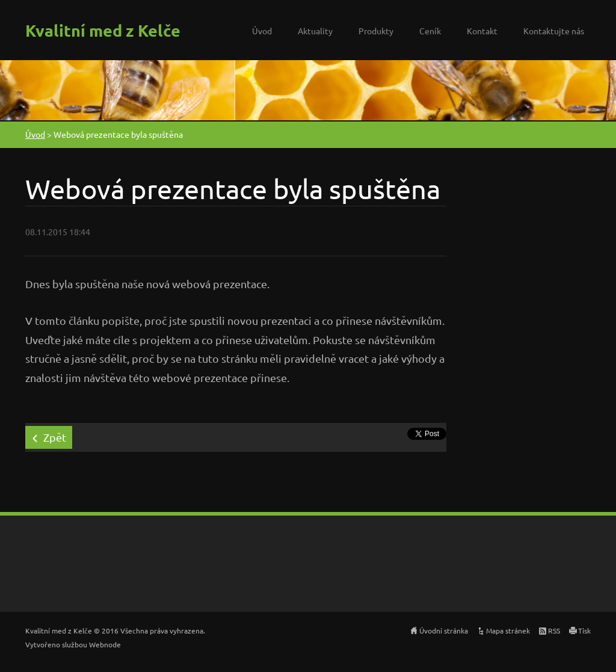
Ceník (430, 31)
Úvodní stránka (444, 630)
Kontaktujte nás (554, 31)
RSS (554, 630)
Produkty (376, 31)
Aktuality (315, 31)
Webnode (105, 644)
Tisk (584, 630)
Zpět (55, 437)
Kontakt (482, 31)
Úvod (262, 31)
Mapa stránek (508, 630)
